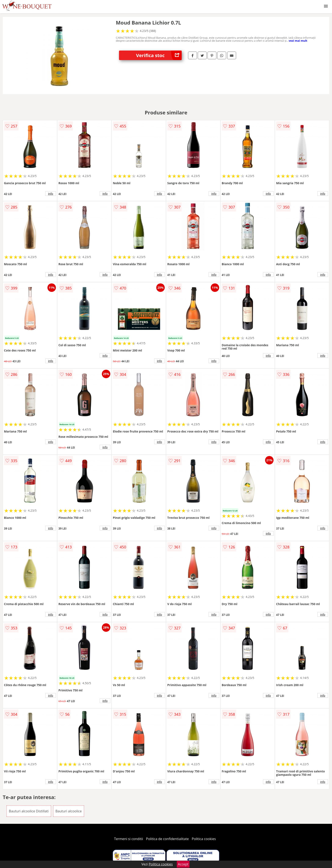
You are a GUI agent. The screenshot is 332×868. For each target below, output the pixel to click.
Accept (183, 864)
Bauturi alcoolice (69, 811)
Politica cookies (204, 839)
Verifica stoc (159, 55)
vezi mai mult (298, 41)
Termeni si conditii (129, 839)
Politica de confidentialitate (167, 839)
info (51, 194)
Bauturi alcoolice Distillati (29, 811)
